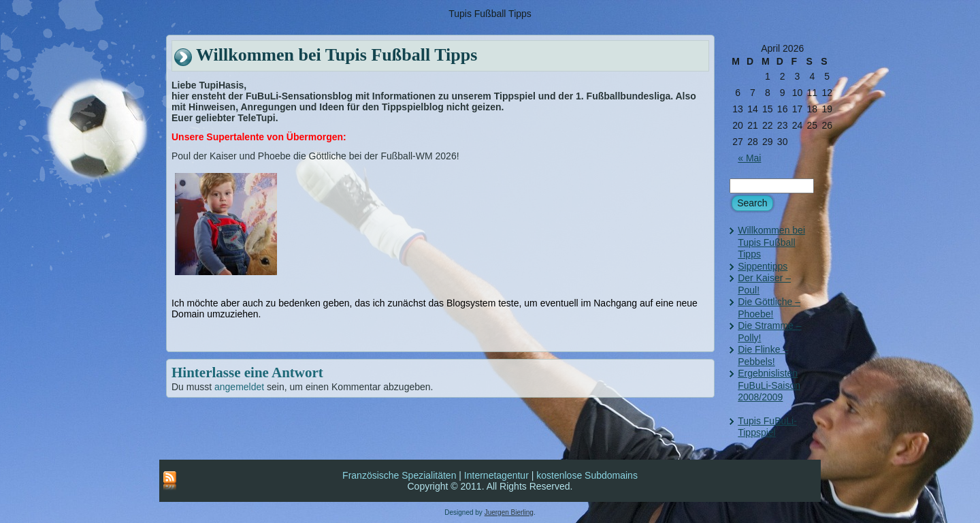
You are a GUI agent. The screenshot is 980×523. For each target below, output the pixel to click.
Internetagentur (496, 475)
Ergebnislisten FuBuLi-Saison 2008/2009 (769, 385)
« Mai (749, 158)
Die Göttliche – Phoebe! (769, 308)
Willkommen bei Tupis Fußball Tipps (771, 242)
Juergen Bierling (509, 512)
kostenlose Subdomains (587, 475)
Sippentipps (763, 266)
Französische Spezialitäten (399, 475)
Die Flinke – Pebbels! (763, 355)
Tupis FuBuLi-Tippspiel (767, 427)
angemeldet (239, 387)
